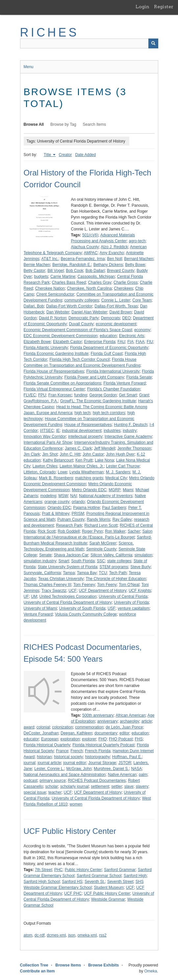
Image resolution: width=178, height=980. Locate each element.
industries (112, 431)
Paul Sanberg (114, 508)
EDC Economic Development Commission (61, 336)
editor (124, 733)
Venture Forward (38, 614)
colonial (43, 727)
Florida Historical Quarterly (47, 745)
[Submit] (153, 43)
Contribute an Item (38, 971)
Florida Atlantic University (46, 348)
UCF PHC (73, 893)
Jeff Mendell (105, 448)
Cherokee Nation (50, 288)
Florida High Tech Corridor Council (79, 359)
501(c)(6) (90, 235)
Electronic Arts (132, 336)
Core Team (142, 300)
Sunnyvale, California (42, 573)
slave (129, 786)
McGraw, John (79, 769)
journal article (49, 763)
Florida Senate (139, 377)
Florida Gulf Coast (107, 354)
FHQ (102, 739)
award (29, 727)
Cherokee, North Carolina (89, 288)
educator (31, 739)
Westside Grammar (108, 899)
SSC (101, 561)
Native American (122, 775)
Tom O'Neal (129, 585)
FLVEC (30, 395)
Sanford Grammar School (99, 876)
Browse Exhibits (103, 965)
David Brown (121, 312)
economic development (116, 324)
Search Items (95, 124)
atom (28, 935)
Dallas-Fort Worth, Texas (116, 306)
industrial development (82, 431)
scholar (52, 786)
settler (117, 786)
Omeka (151, 971)
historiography (98, 757)
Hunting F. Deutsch (130, 425)
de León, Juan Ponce (124, 727)
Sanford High (135, 876)
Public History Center (83, 870)
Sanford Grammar (120, 870)
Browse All (34, 124)
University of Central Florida (123, 596)
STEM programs (114, 567)
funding (80, 395)
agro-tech (137, 241)
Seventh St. (95, 882)
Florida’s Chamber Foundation (114, 389)
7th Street (43, 870)
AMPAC (91, 253)
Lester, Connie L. (49, 769)
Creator (65, 155)
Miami (128, 490)
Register (164, 7)
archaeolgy (129, 721)
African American (130, 715)
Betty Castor (35, 271)
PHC (58, 870)
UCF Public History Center (70, 831)
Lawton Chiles (45, 466)
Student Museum (109, 887)
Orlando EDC (59, 508)
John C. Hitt (70, 454)
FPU (42, 395)
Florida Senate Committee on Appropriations (63, 383)
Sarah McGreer (103, 543)
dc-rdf (40, 935)
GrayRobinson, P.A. (41, 401)
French (76, 751)
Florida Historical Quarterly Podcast (103, 745)
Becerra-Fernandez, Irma (83, 259)
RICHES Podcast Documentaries (97, 781)
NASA (136, 769)
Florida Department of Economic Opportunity (109, 348)
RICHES (50, 32)
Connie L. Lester (116, 300)
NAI (73, 496)
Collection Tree (34, 965)
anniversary (108, 721)
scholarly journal (75, 786)
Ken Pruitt (84, 460)
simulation (143, 555)
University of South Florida (82, 608)
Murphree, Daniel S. (111, 769)
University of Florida (131, 602)
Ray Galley (122, 519)
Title (48, 155)
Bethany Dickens (108, 265)
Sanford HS (72, 882)
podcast (31, 781)
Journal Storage (102, 763)
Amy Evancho (112, 253)
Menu (29, 67)
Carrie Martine (63, 277)
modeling (48, 496)
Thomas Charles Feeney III (48, 585)
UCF (73, 591)
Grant (144, 395)
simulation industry (40, 561)
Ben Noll (114, 259)
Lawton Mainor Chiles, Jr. (82, 466)
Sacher (134, 531)
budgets (41, 277)
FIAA (140, 342)
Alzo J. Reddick (114, 247)
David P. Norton (52, 318)
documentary (106, 733)
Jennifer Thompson (134, 448)
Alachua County (85, 247)
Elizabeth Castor (67, 342)
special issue (35, 792)
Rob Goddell (69, 531)
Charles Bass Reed (69, 282)
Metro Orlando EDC (89, 490)
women (76, 804)
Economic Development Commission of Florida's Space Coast (78, 330)
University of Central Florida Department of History (68, 602)
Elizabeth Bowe (37, 342)
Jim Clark (32, 454)
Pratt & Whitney (56, 514)
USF (112, 608)
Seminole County (101, 549)
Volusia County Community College (86, 614)
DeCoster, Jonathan (41, 733)
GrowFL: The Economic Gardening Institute (98, 401)
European (50, 739)
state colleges (119, 561)
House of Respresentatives (88, 425)
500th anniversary (98, 715)
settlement (100, 786)
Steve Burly (140, 567)
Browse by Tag (63, 124)
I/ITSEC (47, 431)
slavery (142, 786)
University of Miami (40, 608)
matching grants (89, 478)
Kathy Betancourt (58, 460)
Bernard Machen (139, 259)
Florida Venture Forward (125, 383)
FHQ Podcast (121, 739)
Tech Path (118, 573)
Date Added (85, 155)
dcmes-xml (56, 935)
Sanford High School (42, 882)
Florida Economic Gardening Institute (56, 354)
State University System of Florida (68, 567)
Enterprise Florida (100, 342)
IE (58, 431)
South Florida (83, 561)
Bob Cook (75, 271)
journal (30, 763)
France (62, 751)
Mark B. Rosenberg (56, 478)
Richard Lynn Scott (101, 525)
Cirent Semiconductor (55, 294)
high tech (82, 413)
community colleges (82, 300)
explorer (89, 739)
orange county (57, 502)
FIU (150, 342)
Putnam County (71, 519)
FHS (139, 739)
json (72, 935)
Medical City (116, 478)
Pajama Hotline (86, 508)
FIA (130, 342)
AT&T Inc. (50, 259)
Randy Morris (99, 519)
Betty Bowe (135, 265)
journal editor (75, 763)
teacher (55, 792)
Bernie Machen (37, 265)
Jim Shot (50, 454)
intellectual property (85, 437)
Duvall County (81, 324)
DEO (126, 318)
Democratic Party (84, 318)
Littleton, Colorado (40, 472)
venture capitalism (134, 608)
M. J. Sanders (118, 472)
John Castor (93, 454)
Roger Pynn (92, 531)
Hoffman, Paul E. (127, 757)
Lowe (63, 472)
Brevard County (121, 271)
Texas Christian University (61, 579)
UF (26, 596)
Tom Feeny (107, 585)
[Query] (89, 43)
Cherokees (123, 288)
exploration (70, 739)
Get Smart (128, 395)
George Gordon (103, 395)
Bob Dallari (95, 271)
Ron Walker (115, 531)
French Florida (98, 751)
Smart (64, 561)
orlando (78, 502)
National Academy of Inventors (106, 496)
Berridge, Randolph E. (72, 265)
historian (44, 757)
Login (142, 7)
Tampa (69, 573)
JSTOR (125, 763)
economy (142, 330)
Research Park (69, 525)
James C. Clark (78, 448)
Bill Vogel (55, 271)
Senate (45, 555)
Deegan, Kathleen (76, 733)
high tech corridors (109, 413)
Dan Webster (58, 312)
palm (143, 775)
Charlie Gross (126, 282)
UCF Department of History (103, 591)
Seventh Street (120, 882)
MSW (63, 496)
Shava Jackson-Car (71, 555)
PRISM (78, 514)
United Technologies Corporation (68, 596)
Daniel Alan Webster (89, 312)
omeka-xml (87, 935)
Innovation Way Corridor (45, 437)
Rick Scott (47, 531)
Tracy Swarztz (54, 591)
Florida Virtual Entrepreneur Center (54, 389)
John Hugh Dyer (120, 454)
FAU (121, 342)
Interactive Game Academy (128, 437)
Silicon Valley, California (111, 555)
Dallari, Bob (34, 306)
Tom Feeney (84, 585)
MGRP (114, 490)
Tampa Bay (87, 573)
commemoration (89, 727)
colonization (62, 727)
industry (130, 431)
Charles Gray (100, 282)
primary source (52, 781)
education (108, 336)
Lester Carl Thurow (123, 466)
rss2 (103, 935)
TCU (103, 573)
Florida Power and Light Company (94, 377)
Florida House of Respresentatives (54, 371)
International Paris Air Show (48, 442)
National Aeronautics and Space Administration (65, 775)
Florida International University (113, 371)
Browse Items (68, 965)
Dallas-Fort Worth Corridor (69, 306)
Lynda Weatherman (87, 472)
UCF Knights (140, 591)
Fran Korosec (60, 395)
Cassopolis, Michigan (96, 277)
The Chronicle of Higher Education (116, 579)
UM (34, 596)
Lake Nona (104, 460)
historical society (68, 757)
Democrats (111, 318)
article (147, 721)
